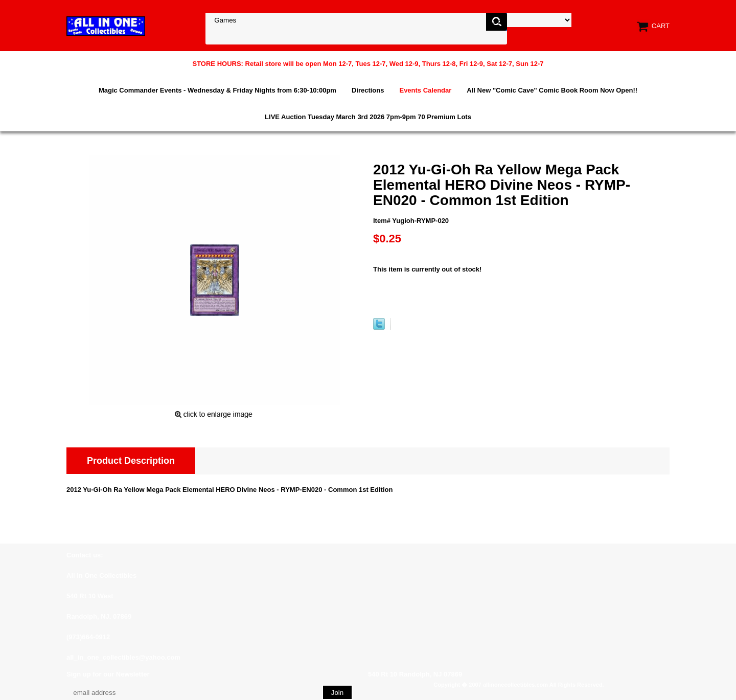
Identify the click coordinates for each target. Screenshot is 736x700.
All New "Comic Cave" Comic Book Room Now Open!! (552, 90)
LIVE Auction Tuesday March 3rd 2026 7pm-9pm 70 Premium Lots (368, 117)
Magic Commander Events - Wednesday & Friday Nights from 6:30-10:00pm (217, 90)
